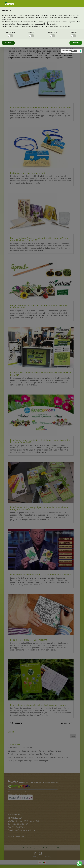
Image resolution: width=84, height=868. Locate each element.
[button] (81, 4)
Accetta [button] (76, 43)
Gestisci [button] (8, 43)
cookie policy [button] (6, 20)
